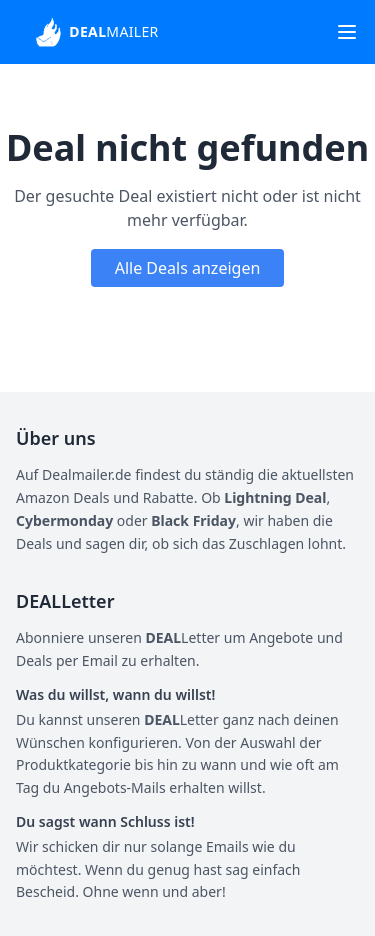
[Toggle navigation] (347, 32)
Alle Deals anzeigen (188, 268)
